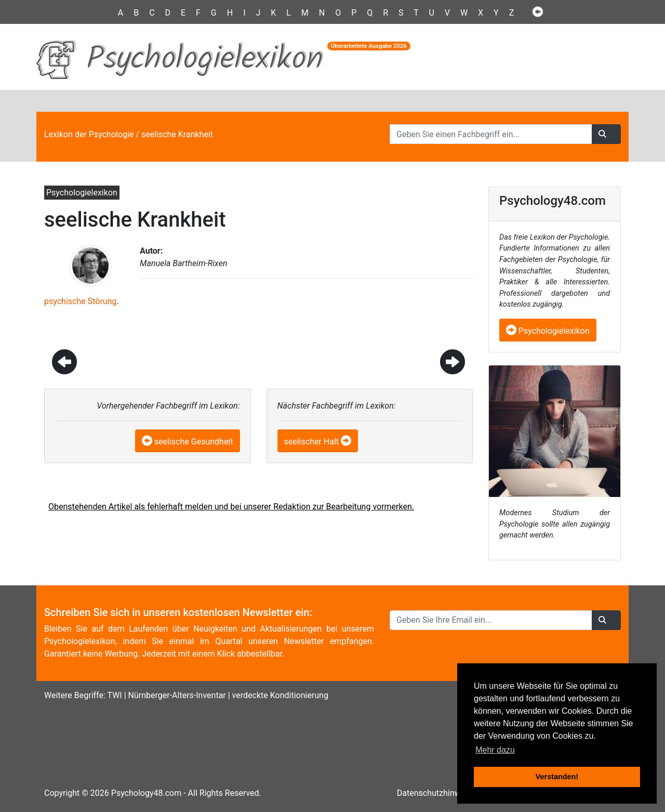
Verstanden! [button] (557, 777)
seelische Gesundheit (194, 442)
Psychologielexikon (548, 331)
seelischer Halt (312, 442)
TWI (114, 695)
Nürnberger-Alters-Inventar (177, 695)
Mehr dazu (495, 750)
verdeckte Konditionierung (280, 695)
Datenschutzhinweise (436, 793)
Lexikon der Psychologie (89, 134)
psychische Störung (80, 301)
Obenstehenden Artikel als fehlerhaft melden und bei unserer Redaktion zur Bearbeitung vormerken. (231, 507)
